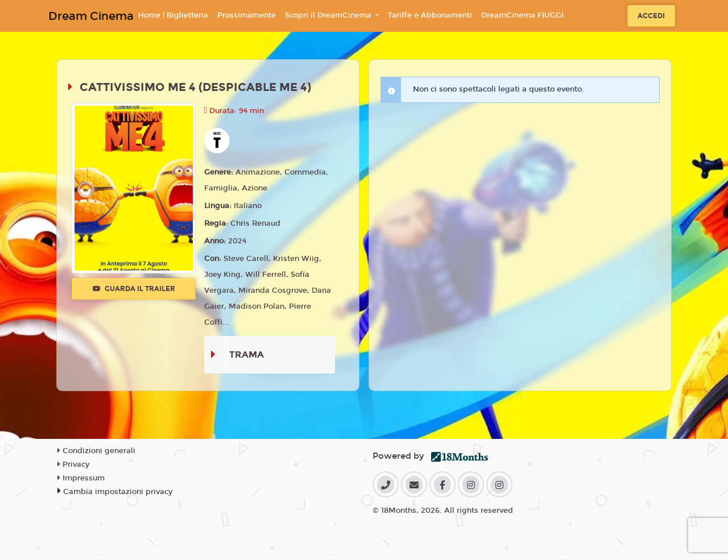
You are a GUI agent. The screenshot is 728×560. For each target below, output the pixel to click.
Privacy (73, 464)
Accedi (651, 16)
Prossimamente (247, 15)
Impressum (81, 478)
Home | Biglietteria (173, 15)
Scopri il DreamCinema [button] (329, 15)
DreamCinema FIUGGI (522, 15)
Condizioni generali (96, 451)
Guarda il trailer (134, 289)
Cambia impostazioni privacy (118, 492)
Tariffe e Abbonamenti (430, 15)
